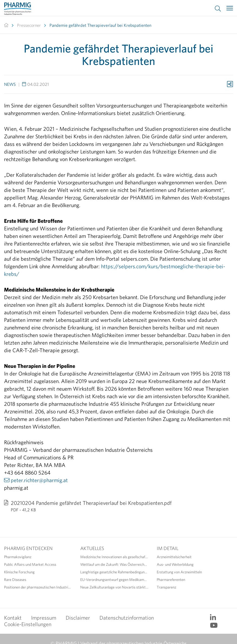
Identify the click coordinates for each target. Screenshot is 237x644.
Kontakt (13, 618)
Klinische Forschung (19, 572)
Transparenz (166, 587)
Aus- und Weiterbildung (175, 564)
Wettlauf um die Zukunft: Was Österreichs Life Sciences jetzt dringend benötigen (114, 564)
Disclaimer (78, 618)
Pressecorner (29, 25)
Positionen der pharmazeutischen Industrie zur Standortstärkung (38, 587)
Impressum (44, 618)
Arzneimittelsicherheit (174, 557)
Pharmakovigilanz (18, 557)
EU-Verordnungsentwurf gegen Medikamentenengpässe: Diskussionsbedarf (114, 580)
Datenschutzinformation (127, 618)
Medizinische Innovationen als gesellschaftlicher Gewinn (114, 557)
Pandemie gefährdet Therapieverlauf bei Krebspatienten (100, 25)
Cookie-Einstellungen (28, 624)
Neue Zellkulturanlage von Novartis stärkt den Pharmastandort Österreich (114, 587)
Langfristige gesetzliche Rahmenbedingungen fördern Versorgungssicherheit (114, 572)
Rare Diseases (15, 580)
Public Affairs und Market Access (30, 564)
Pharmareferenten (171, 580)
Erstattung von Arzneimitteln (179, 572)
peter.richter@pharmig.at (39, 480)
